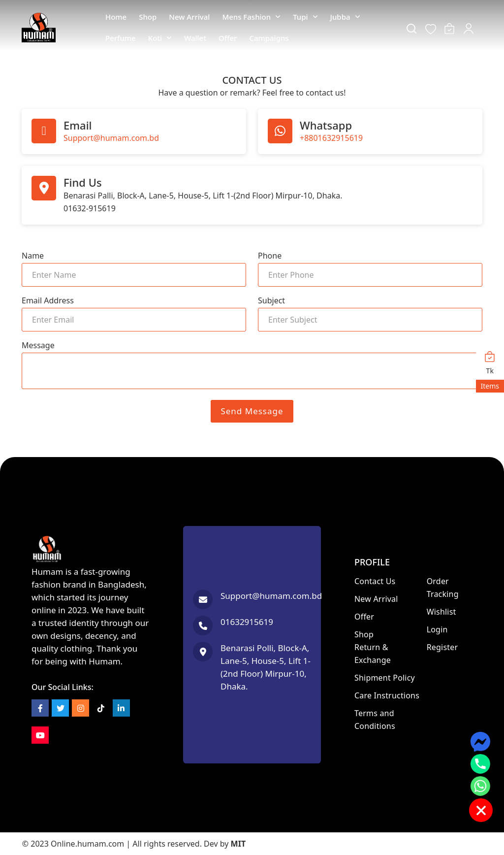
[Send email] (257, 599)
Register (442, 647)
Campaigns (269, 38)
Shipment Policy (385, 678)
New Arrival (189, 17)
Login (437, 629)
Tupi (305, 17)
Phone (270, 256)
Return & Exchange (373, 654)
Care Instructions (387, 695)
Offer (228, 38)
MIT (238, 844)
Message (38, 345)
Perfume (121, 38)
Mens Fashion (251, 17)
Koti (160, 38)
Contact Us (375, 581)
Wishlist (441, 612)
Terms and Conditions (375, 720)
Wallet (195, 38)
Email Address (48, 300)
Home (116, 17)
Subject (271, 300)
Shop (148, 17)
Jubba (345, 17)
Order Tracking (443, 588)
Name (33, 256)
